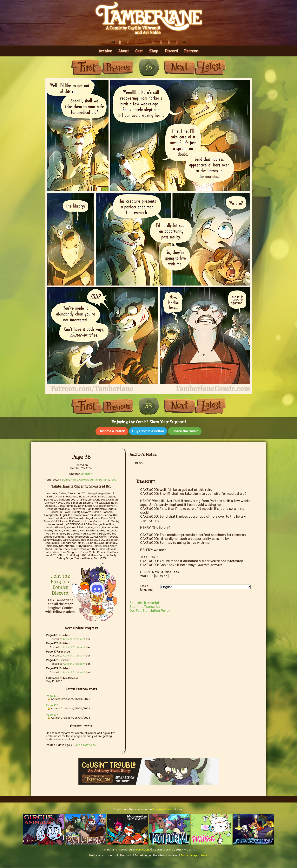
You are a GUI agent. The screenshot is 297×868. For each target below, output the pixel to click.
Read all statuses (85, 745)
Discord (171, 51)
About (124, 51)
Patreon (191, 51)
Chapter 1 (87, 473)
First (87, 67)
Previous (118, 67)
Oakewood (86, 479)
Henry (74, 479)
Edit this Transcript (144, 602)
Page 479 (52, 695)
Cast (139, 51)
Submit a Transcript (145, 606)
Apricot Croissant (74, 638)
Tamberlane (102, 479)
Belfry (66, 479)
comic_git (143, 849)
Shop (154, 51)
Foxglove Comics (163, 809)
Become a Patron (112, 431)
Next (179, 67)
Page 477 (52, 714)
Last (210, 67)
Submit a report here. (194, 855)
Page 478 (52, 705)
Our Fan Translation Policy (150, 610)
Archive (105, 51)
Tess (113, 479)
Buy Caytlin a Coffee (148, 431)
